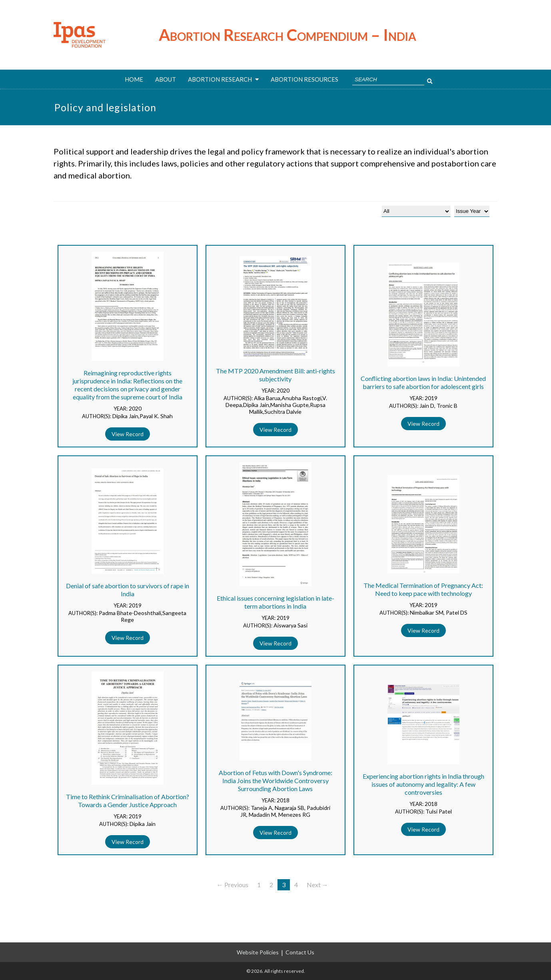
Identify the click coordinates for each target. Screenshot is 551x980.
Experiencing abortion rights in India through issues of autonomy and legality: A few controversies (423, 784)
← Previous (233, 885)
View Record (128, 434)
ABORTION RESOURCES (304, 79)
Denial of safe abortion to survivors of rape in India (128, 590)
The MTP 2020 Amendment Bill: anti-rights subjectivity (275, 375)
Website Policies (258, 952)
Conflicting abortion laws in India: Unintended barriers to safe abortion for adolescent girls (423, 382)
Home (134, 79)
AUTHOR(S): (97, 416)
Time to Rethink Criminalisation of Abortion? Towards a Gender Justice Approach (128, 801)
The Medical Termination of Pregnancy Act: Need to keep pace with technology (423, 589)
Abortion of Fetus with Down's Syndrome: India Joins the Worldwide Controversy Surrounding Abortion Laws (275, 781)
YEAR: (121, 409)
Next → (317, 885)
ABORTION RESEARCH (223, 79)
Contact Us (300, 952)
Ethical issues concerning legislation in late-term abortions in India (275, 602)
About (166, 79)
